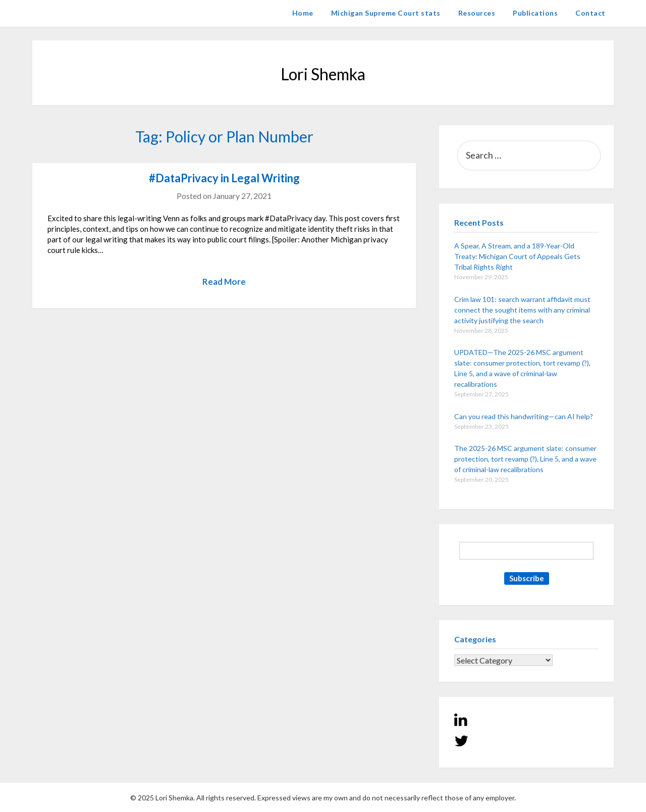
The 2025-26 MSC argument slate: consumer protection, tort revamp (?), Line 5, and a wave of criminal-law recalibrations (525, 459)
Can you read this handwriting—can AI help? (524, 416)
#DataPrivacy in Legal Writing (224, 178)
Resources (477, 13)
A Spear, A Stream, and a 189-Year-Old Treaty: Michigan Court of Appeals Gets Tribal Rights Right (517, 256)
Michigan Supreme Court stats (386, 13)
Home (303, 13)
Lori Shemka (63, 13)
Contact (590, 13)
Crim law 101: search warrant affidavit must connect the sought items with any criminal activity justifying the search (522, 310)
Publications (535, 13)
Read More (224, 282)
